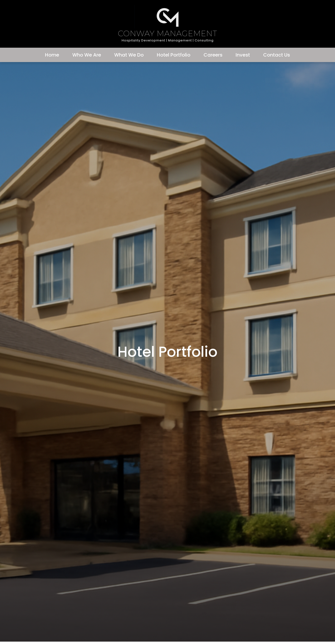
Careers (213, 55)
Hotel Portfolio (174, 55)
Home (52, 55)
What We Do (129, 55)
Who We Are (87, 55)
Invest (243, 55)
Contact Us (277, 55)
